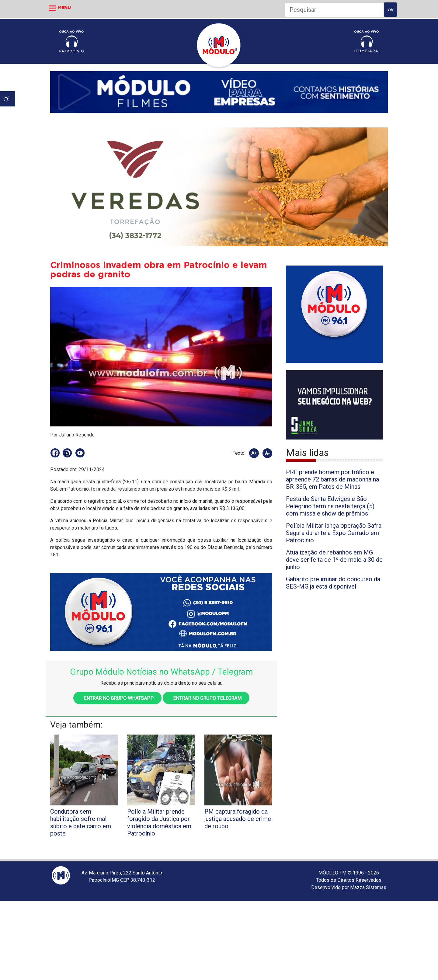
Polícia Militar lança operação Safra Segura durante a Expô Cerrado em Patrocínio (334, 533)
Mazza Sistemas (368, 887)
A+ (254, 453)
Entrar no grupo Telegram (206, 698)
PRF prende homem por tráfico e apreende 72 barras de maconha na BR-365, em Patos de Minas (332, 479)
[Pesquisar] (334, 10)
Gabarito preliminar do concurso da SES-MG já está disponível (333, 583)
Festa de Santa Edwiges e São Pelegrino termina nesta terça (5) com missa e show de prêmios (330, 506)
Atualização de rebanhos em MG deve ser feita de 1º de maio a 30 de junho (334, 560)
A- (267, 453)
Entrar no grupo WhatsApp (117, 698)
